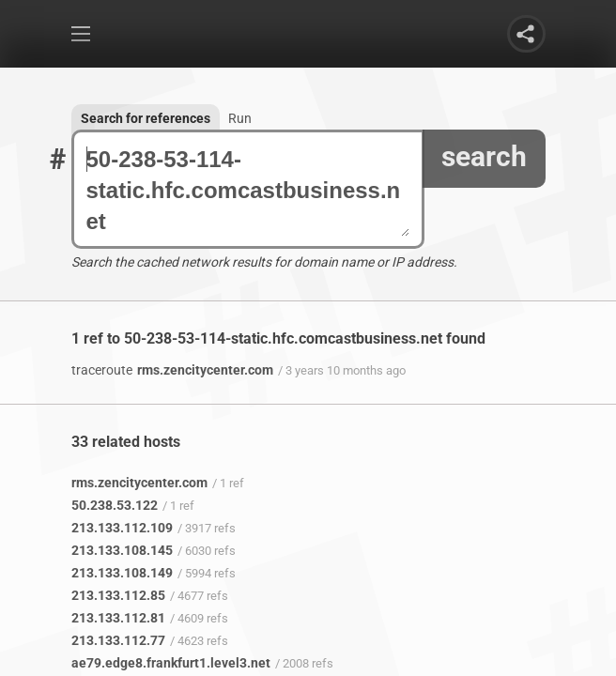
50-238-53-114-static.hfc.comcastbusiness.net (248, 190)
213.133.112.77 (118, 640)
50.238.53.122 (115, 505)
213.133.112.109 (122, 528)
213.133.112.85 (118, 595)
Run (240, 118)
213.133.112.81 (118, 618)
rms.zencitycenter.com (172, 370)
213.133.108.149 (122, 573)
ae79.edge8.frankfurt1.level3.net (171, 663)
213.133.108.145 (122, 550)
